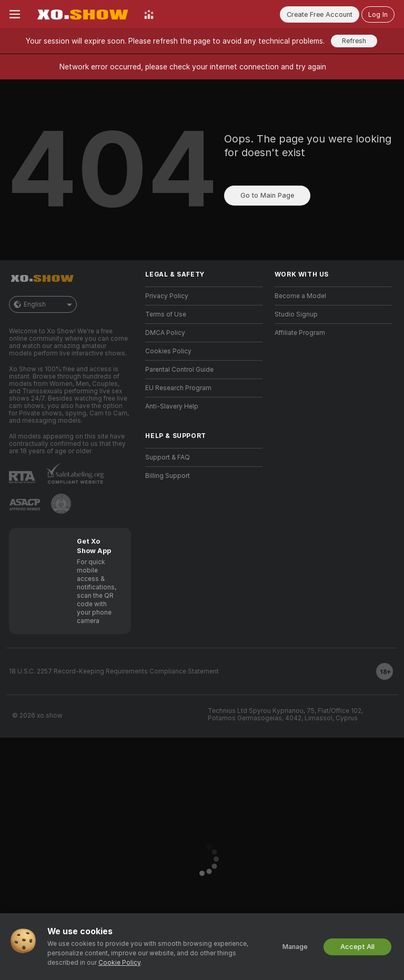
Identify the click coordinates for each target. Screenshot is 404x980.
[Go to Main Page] (82, 14)
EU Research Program (178, 388)
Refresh (354, 41)
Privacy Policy (167, 296)
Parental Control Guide (179, 370)
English (43, 304)
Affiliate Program (300, 333)
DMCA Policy (165, 333)
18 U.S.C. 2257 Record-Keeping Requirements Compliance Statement (114, 671)
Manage (295, 947)
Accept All (357, 947)
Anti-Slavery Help (172, 406)
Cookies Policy (168, 351)
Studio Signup (296, 314)
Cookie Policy (119, 963)
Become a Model (300, 296)
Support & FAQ (168, 457)
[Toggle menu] (15, 14)
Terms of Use (166, 314)
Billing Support (168, 476)
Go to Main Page (267, 195)
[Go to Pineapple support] (61, 504)
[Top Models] (149, 14)
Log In (378, 14)
